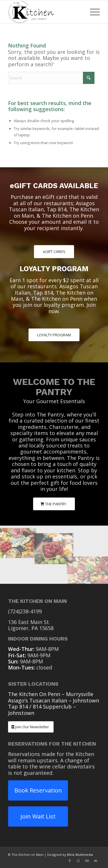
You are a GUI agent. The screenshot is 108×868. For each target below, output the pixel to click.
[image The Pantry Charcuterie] (18, 540)
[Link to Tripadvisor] (87, 861)
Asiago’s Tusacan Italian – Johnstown (54, 700)
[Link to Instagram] (78, 861)
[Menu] (92, 12)
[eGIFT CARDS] (54, 252)
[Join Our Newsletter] (31, 727)
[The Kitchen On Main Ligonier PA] (45, 12)
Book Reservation (38, 790)
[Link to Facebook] (70, 861)
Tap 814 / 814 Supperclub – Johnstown (42, 710)
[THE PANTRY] (54, 504)
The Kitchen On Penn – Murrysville (51, 694)
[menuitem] (92, 12)
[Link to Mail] (96, 861)
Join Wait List (38, 816)
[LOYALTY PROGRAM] (54, 335)
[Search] (51, 78)
